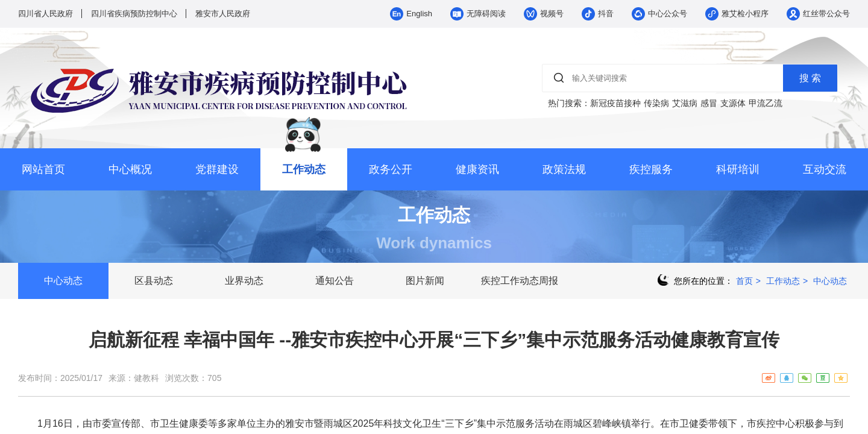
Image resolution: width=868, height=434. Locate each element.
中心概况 (130, 169)
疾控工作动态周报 (520, 281)
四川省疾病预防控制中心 (134, 14)
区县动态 (154, 281)
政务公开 (391, 169)
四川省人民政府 (46, 14)
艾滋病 (685, 103)
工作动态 (304, 169)
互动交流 (825, 169)
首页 (744, 281)
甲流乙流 (766, 103)
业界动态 (244, 281)
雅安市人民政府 (223, 14)
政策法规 (564, 169)
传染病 (656, 103)
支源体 (733, 103)
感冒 (709, 103)
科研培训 (738, 169)
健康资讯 (477, 169)
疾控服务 (651, 169)
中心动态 (63, 281)
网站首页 (43, 169)
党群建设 (217, 169)
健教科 (146, 378)
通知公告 (335, 281)
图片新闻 (425, 281)
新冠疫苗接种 (615, 103)
